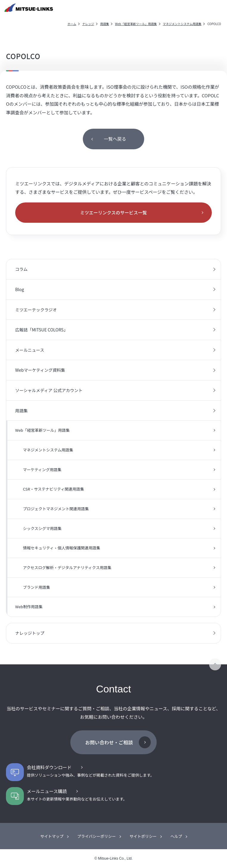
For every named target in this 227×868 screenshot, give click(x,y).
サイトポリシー (143, 836)
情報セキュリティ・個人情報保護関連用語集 (62, 548)
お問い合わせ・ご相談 (109, 742)
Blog (20, 289)
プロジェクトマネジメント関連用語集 (56, 509)
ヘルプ (176, 836)
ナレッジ (88, 24)
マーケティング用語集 (42, 470)
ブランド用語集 (36, 587)
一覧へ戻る (115, 139)
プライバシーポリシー (97, 836)
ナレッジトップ (30, 633)
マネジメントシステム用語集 (182, 24)
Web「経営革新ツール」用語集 (136, 24)
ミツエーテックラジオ (36, 310)
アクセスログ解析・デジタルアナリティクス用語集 (67, 567)
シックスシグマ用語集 (42, 528)
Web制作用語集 (29, 607)
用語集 (105, 24)
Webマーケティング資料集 (40, 370)
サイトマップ (52, 836)
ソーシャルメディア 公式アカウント (49, 390)
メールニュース (30, 350)
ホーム (72, 24)
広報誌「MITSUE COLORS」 (41, 330)
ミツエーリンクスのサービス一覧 (114, 212)
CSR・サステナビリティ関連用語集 (53, 489)
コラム (21, 269)
